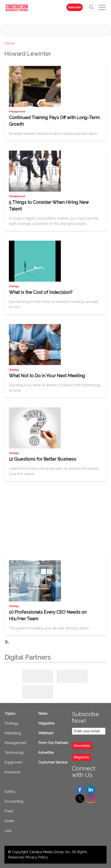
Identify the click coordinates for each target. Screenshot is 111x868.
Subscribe (75, 7)
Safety (10, 792)
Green (9, 821)
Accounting (14, 801)
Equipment (13, 762)
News (43, 714)
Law (8, 831)
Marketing (13, 733)
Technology (14, 753)
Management (17, 112)
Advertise (46, 753)
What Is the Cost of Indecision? (41, 292)
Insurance (12, 772)
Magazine (46, 723)
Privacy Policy (37, 857)
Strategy (14, 286)
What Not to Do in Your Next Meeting (47, 376)
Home (10, 43)
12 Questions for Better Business (43, 459)
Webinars (46, 733)
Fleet (9, 811)
